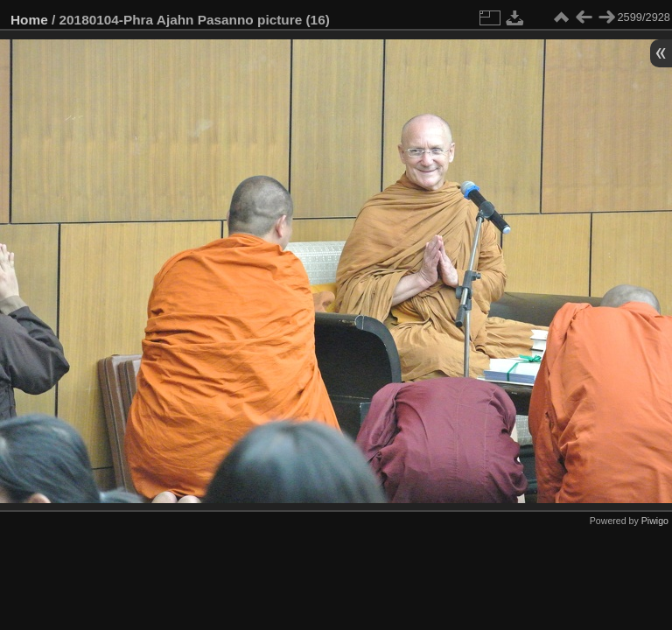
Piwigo (655, 521)
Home (29, 20)
